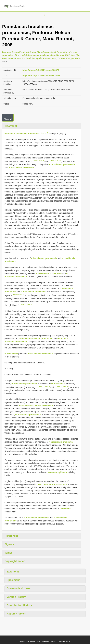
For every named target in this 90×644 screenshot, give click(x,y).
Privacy (53, 641)
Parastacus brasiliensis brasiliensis (36, 405)
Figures (9, 544)
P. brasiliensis (11, 354)
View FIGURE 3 (26, 305)
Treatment (11, 126)
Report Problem (16, 614)
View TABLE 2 (39, 161)
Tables (9, 553)
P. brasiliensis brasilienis (61, 442)
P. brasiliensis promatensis (62, 164)
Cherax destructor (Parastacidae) (51, 484)
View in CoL (45, 133)
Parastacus (65, 509)
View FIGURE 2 (19, 295)
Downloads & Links (19, 588)
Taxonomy (13, 572)
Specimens (14, 580)
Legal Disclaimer (64, 641)
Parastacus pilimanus (58, 472)
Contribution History (19, 605)
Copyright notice (15, 561)
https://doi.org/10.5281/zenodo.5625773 (41, 76)
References (11, 536)
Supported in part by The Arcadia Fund (34, 641)
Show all (8, 119)
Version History (16, 597)
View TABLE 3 (56, 161)
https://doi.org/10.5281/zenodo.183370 (41, 70)
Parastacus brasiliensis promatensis (22, 134)
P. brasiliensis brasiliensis (22, 167)
